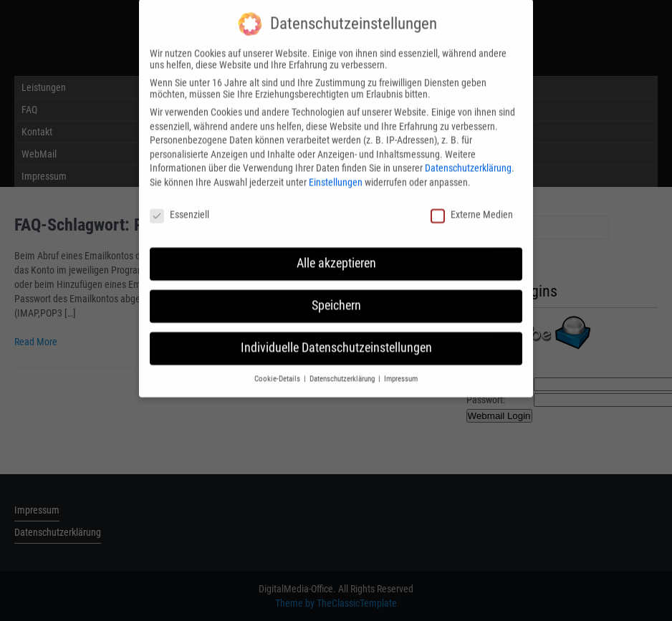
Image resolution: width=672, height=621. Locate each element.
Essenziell (179, 207)
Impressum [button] (401, 372)
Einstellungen (336, 175)
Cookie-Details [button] (278, 372)
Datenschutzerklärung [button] (343, 372)
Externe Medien (472, 207)
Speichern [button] (336, 299)
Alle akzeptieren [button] (336, 256)
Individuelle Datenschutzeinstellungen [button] (336, 341)
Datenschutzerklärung (468, 161)
